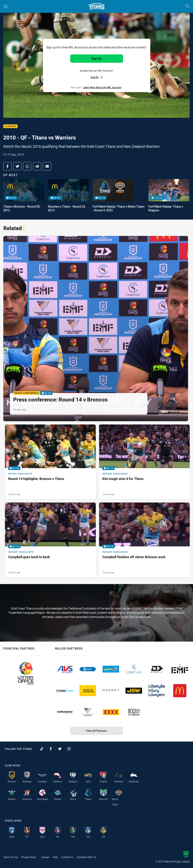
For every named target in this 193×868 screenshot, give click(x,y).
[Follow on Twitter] (60, 749)
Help (55, 857)
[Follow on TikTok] (42, 749)
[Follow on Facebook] (51, 749)
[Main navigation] (6, 6)
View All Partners (96, 731)
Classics (10, 126)
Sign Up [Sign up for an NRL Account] (96, 58)
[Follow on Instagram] (69, 749)
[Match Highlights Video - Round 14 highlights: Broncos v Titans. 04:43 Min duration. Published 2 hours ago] (50, 462)
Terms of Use (11, 857)
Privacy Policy (29, 857)
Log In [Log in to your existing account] (97, 77)
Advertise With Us (86, 857)
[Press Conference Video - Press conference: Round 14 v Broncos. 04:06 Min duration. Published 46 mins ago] (96, 329)
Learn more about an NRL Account (102, 87)
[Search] (187, 6)
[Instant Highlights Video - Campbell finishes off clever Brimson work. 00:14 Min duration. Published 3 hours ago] (144, 540)
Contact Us (67, 857)
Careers (45, 857)
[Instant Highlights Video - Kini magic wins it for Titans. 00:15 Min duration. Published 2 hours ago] (144, 462)
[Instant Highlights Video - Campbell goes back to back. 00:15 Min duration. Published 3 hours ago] (50, 540)
